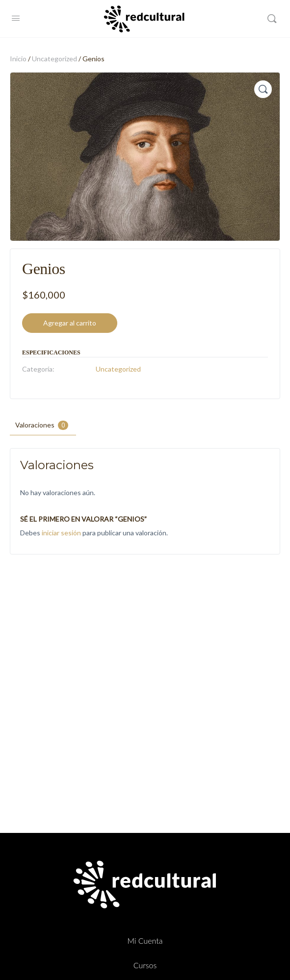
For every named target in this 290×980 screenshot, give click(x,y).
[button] (263, 89)
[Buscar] (272, 19)
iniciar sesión (61, 533)
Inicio (18, 59)
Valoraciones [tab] (42, 425)
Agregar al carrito (70, 323)
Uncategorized (54, 59)
